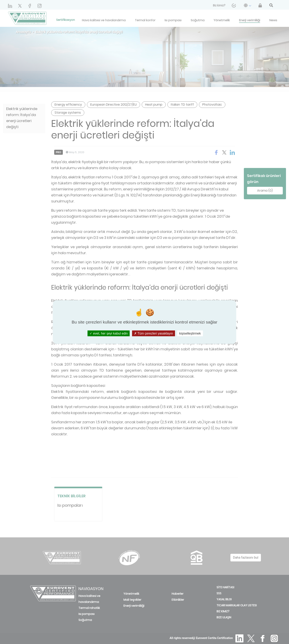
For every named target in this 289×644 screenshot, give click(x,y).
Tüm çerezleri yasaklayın (154, 333)
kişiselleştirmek (190, 333)
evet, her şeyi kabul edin (109, 333)
